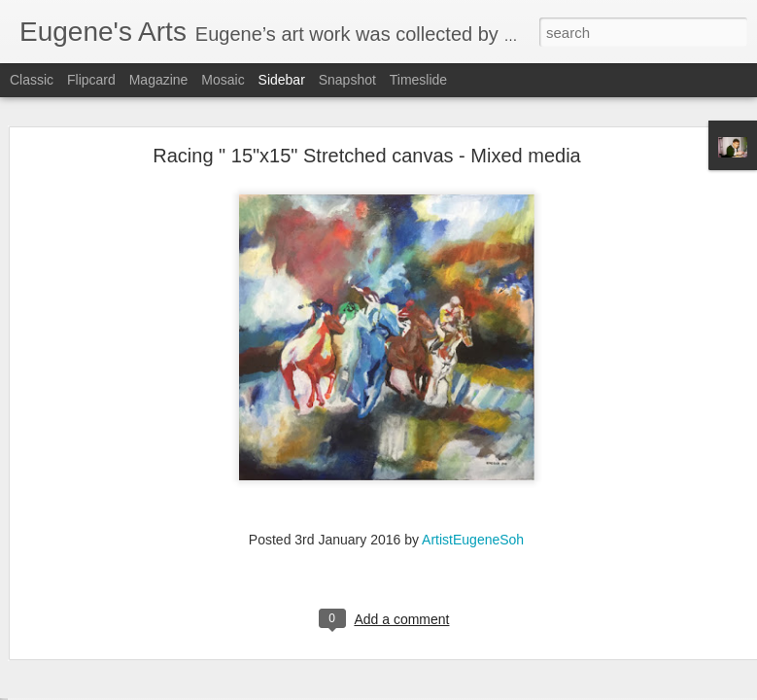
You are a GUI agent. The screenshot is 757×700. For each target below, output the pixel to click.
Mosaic (223, 80)
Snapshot (347, 80)
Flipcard (91, 80)
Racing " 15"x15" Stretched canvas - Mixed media (366, 115)
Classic (32, 80)
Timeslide (418, 80)
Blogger (440, 689)
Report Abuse (496, 689)
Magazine (159, 80)
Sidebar (282, 80)
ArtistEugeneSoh (473, 499)
